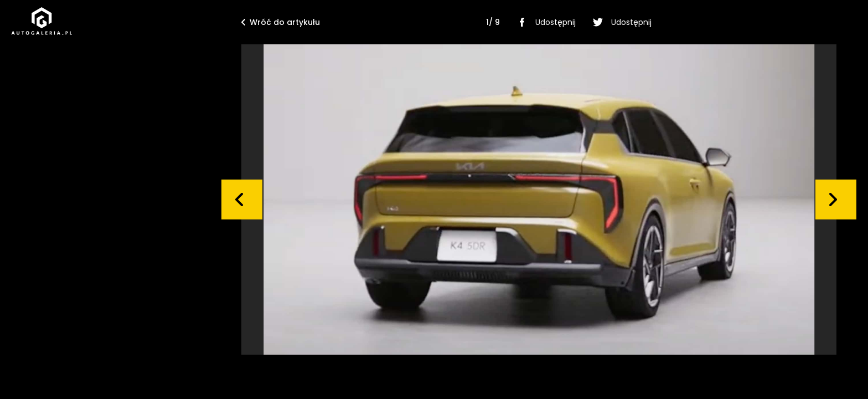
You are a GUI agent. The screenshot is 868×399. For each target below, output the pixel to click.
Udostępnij (544, 22)
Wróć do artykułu (281, 22)
